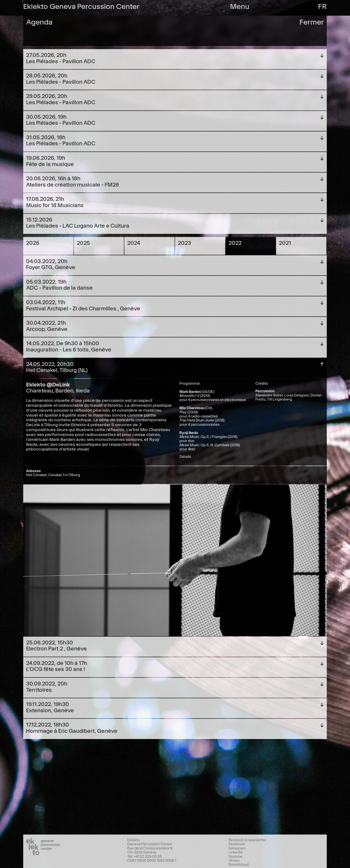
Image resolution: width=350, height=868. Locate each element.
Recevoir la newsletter (248, 840)
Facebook (237, 844)
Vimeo (234, 860)
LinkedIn (236, 852)
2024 (134, 242)
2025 (83, 242)
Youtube (235, 856)
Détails (185, 456)
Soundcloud (239, 864)
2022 (235, 242)
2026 (33, 242)
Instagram (237, 848)
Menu (240, 6)
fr (322, 6)
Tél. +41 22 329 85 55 (145, 856)
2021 (285, 242)
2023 (184, 242)
